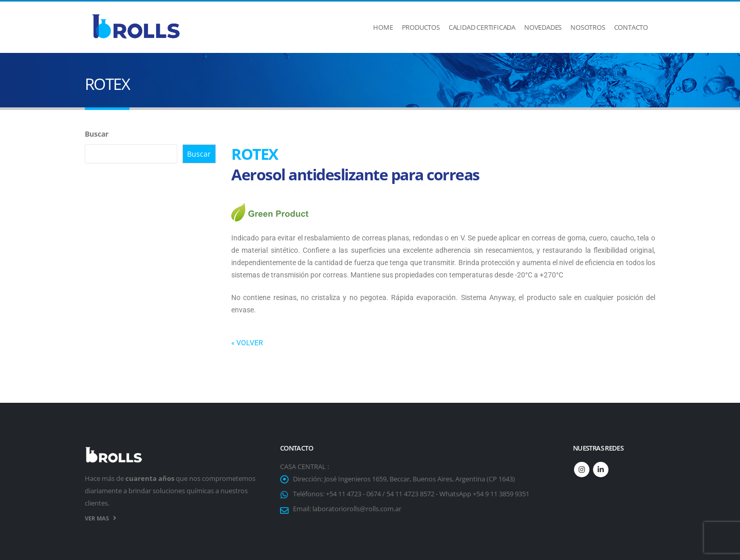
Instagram (582, 470)
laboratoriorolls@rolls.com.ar (357, 509)
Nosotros (588, 27)
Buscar (97, 134)
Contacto (631, 27)
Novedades (543, 27)
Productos (421, 27)
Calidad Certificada (482, 27)
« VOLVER (247, 343)
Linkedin (601, 470)
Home (383, 27)
